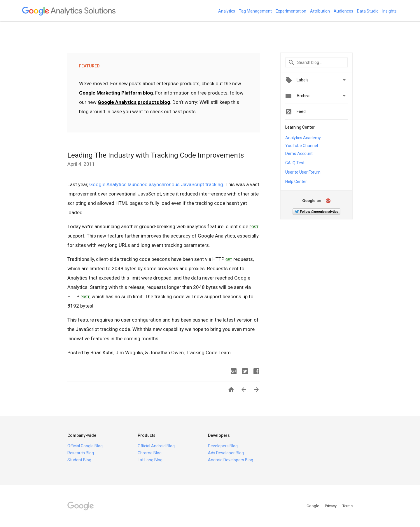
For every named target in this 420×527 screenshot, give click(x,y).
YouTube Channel (302, 146)
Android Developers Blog (231, 460)
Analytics (227, 11)
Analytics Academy (303, 138)
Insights (390, 11)
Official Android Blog (156, 446)
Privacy (331, 506)
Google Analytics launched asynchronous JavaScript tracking (156, 184)
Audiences (343, 11)
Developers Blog (223, 446)
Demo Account (299, 153)
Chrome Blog (150, 453)
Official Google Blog (85, 446)
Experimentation (291, 11)
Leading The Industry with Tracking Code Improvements (156, 155)
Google (313, 506)
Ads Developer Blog (226, 453)
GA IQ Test (295, 163)
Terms (348, 506)
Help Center (296, 182)
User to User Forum (303, 172)
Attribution (320, 11)
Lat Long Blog (150, 460)
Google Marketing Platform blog (116, 93)
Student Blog (79, 460)
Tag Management (255, 11)
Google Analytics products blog (134, 102)
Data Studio (368, 11)
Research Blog (81, 453)
